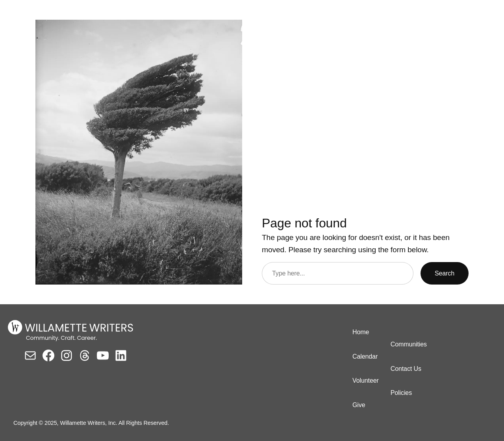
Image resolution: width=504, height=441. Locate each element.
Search (445, 273)
